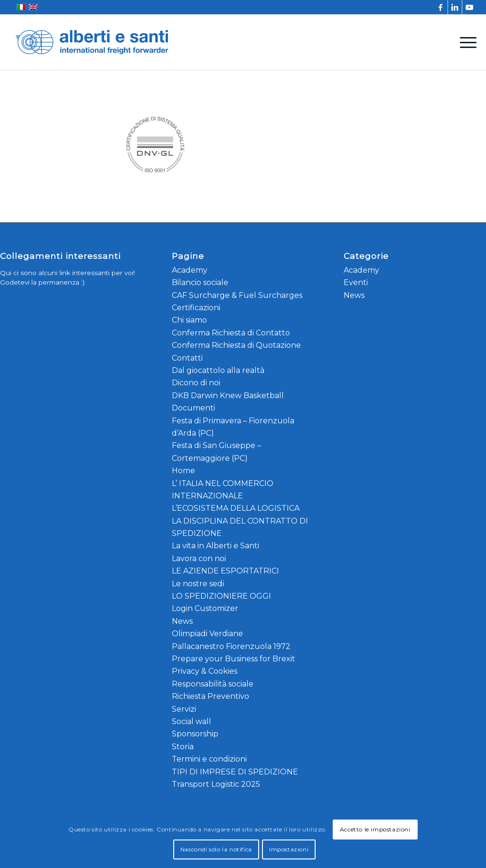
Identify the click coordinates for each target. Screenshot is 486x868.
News (182, 621)
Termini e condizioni (209, 759)
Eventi (356, 282)
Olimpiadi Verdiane (207, 634)
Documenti (193, 408)
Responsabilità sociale (213, 684)
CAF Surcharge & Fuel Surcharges (237, 295)
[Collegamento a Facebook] (441, 7)
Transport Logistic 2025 (216, 784)
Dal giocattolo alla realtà (218, 370)
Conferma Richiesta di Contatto (231, 333)
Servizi (184, 709)
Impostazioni (289, 849)
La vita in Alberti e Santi (215, 546)
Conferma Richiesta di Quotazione (236, 345)
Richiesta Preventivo (210, 696)
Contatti (187, 358)
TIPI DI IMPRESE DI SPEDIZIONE (235, 772)
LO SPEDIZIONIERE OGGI (221, 596)
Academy (190, 270)
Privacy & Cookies (205, 671)
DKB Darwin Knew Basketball (228, 396)
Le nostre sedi (198, 584)
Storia (183, 747)
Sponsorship (195, 734)
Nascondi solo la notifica (216, 849)
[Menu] (465, 42)
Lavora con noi (199, 558)
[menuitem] (465, 42)
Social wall (192, 721)
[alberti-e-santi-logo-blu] (92, 42)
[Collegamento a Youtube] (469, 7)
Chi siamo (189, 320)
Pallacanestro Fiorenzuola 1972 (231, 646)
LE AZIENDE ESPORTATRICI (225, 571)
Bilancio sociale (200, 282)
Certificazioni (196, 308)
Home (183, 471)
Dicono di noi (196, 383)
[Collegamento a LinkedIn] (455, 7)
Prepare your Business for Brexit (234, 659)
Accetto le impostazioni (375, 829)
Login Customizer (205, 608)
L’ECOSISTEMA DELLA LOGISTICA (236, 508)
